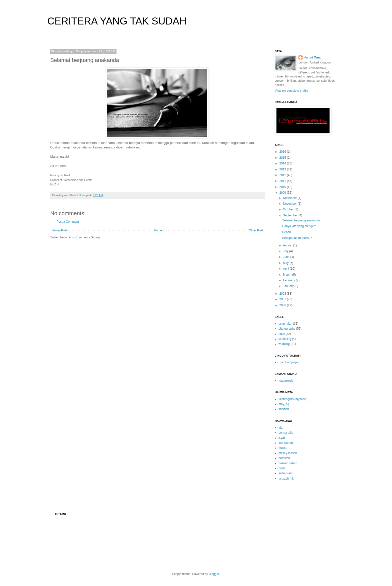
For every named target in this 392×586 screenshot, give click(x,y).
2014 (283, 163)
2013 (283, 169)
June (287, 257)
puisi (282, 334)
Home (158, 230)
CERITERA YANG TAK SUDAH (117, 21)
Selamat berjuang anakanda (301, 220)
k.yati (282, 438)
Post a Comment (68, 222)
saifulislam (285, 473)
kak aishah (286, 443)
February (289, 280)
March (288, 275)
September (291, 215)
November (290, 204)
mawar (283, 448)
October (289, 209)
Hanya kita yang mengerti (299, 226)
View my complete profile (291, 91)
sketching (285, 339)
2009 (283, 193)
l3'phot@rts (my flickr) (293, 399)
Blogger (214, 574)
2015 (283, 158)
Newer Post (59, 230)
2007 (283, 299)
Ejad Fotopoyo (288, 362)
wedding (284, 344)
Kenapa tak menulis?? (297, 238)
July (286, 251)
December (290, 198)
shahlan (284, 409)
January (289, 286)
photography (287, 329)
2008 (283, 294)
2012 (283, 175)
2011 (283, 181)
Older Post (256, 230)
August (288, 245)
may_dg (284, 404)
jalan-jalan (285, 324)
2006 (283, 305)
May (286, 263)
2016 (283, 152)
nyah (282, 468)
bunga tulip (286, 433)
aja (280, 428)
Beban (287, 232)
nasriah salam (288, 463)
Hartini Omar (313, 57)
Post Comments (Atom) (84, 237)
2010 (283, 187)
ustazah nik (286, 479)
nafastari (284, 458)
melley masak (288, 453)
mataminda (286, 381)
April (286, 269)
